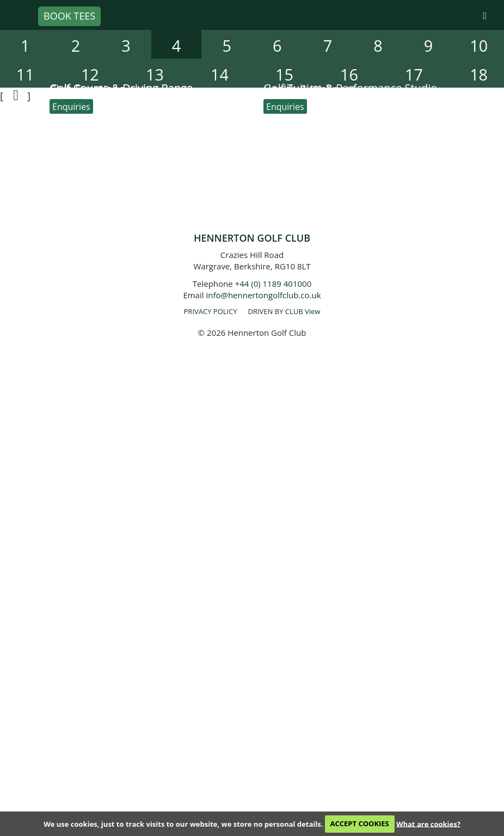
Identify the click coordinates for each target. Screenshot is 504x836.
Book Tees (69, 16)
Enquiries (71, 107)
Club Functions (87, 89)
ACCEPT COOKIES (360, 823)
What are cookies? (428, 823)
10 (479, 45)
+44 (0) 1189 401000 (273, 284)
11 (25, 74)
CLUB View (303, 311)
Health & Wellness (309, 89)
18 (479, 74)
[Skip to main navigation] (485, 16)
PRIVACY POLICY (211, 311)
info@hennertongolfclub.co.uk (263, 295)
